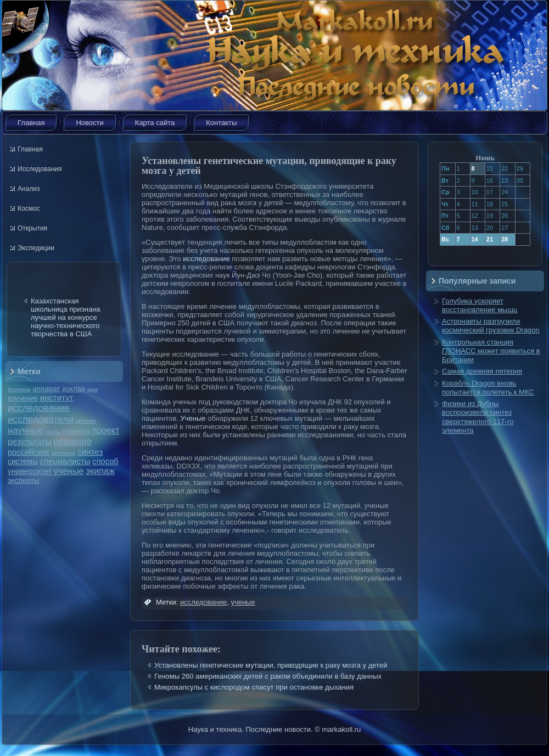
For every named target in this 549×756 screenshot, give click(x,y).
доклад (74, 389)
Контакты (221, 123)
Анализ (29, 189)
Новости (89, 123)
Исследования (40, 169)
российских (29, 452)
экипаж (100, 471)
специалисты (65, 461)
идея (93, 390)
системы (23, 461)
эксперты (23, 480)
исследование (38, 408)
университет (30, 471)
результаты (30, 441)
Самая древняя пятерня (482, 371)
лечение (86, 421)
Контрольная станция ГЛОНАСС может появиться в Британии (491, 351)
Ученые (193, 418)
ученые (69, 471)
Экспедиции (36, 248)
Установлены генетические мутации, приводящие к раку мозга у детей (271, 665)
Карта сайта (155, 123)
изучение (23, 398)
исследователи (41, 419)
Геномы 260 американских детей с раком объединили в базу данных (268, 676)
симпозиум (63, 453)
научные (26, 430)
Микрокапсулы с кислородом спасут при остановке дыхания (254, 687)
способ (105, 461)
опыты (53, 432)
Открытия (32, 228)
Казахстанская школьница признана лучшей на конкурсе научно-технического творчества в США (66, 317)
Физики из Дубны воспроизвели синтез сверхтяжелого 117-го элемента (478, 417)
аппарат (46, 389)
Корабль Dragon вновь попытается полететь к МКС (488, 388)
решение (72, 441)
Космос (29, 208)
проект (105, 430)
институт (57, 397)
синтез (90, 452)
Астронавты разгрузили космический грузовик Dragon (491, 326)
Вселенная (19, 390)
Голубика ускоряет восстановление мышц (480, 305)
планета (76, 431)
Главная (31, 123)
